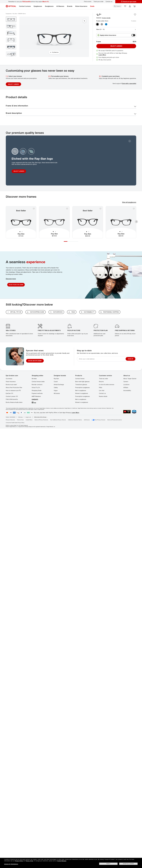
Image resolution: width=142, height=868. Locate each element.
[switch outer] (133, 35)
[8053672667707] (54, 222)
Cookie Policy (29, 420)
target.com (28, 417)
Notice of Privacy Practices (41, 420)
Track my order (103, 379)
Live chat (102, 390)
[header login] (130, 6)
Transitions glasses (81, 385)
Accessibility (127, 390)
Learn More (102, 55)
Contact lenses (80, 379)
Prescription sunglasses (83, 396)
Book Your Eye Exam (16, 285)
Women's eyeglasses (82, 393)
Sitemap (20, 417)
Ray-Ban (56, 379)
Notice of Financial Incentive (115, 420)
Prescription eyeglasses (82, 387)
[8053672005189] (121, 222)
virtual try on (14, 312)
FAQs (72, 312)
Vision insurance (11, 382)
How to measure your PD (13, 390)
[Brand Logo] (99, 14)
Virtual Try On (36, 387)
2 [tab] (22, 232)
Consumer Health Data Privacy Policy (15, 423)
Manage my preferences (11, 864)
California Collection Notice (75, 420)
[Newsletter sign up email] (102, 359)
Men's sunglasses (81, 399)
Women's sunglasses (82, 402)
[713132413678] (21, 222)
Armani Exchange (59, 385)
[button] (125, 6)
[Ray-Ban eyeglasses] (15, 14)
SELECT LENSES (19, 171)
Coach (56, 382)
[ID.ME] (34, 402)
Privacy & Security (10, 420)
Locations (126, 385)
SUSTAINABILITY (88, 312)
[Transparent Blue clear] (106, 24)
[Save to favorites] (135, 15)
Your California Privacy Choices (58, 420)
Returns (101, 382)
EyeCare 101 (10, 393)
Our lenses (9, 379)
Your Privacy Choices (98, 420)
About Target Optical (130, 379)
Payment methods (37, 393)
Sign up (130, 359)
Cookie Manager (62, 861)
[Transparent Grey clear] (102, 24)
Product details (106, 18)
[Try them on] (54, 52)
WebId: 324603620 (11, 417)
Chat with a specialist (129, 83)
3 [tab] (73, 241)
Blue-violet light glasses (82, 382)
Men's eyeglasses (81, 390)
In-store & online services (107, 385)
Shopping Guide (37, 390)
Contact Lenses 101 (12, 396)
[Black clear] (97, 24)
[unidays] (35, 399)
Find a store (88, 2)
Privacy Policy (19, 861)
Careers (126, 382)
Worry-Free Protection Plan (14, 387)
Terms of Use (20, 420)
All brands (57, 393)
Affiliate (126, 387)
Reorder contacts (37, 385)
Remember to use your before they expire (29, 2)
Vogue (56, 390)
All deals (34, 379)
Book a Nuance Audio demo (14, 402)
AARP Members (36, 396)
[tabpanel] (21, 222)
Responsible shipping (110, 312)
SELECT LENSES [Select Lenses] (13, 84)
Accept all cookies (128, 864)
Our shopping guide (36, 312)
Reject (108, 864)
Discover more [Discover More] (11, 279)
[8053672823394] (88, 222)
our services (56, 312)
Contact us (109, 2)
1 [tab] (20, 232)
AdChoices (87, 420)
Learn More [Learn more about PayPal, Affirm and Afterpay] (75, 413)
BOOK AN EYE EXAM (35, 361)
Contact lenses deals (38, 382)
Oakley (56, 387)
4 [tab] (76, 241)
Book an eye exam (11, 385)
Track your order (98, 2)
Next (136, 222)
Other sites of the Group (41, 417)
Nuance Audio (103, 396)
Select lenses (116, 46)
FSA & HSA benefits (12, 399)
